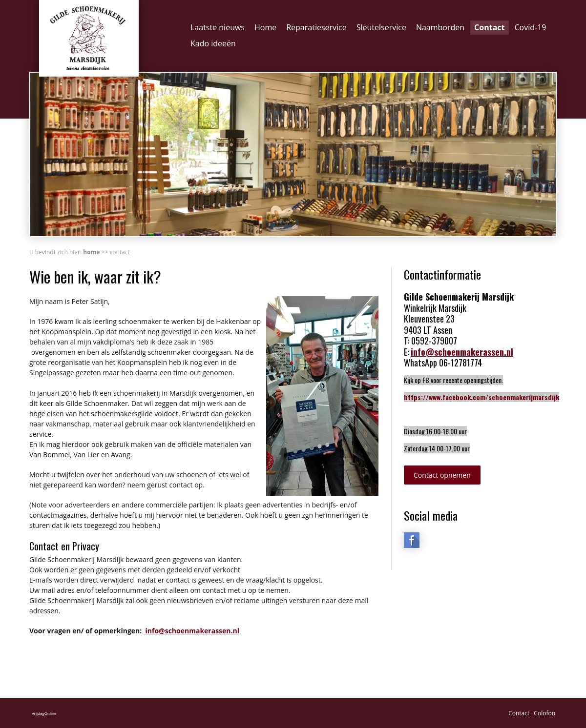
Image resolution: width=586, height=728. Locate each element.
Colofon (544, 713)
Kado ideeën (213, 43)
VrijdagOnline (44, 713)
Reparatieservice (316, 27)
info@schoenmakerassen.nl (191, 631)
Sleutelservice (381, 27)
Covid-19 (531, 27)
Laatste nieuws (218, 27)
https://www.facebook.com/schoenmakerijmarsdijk (481, 397)
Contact (489, 27)
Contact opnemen (442, 475)
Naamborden (440, 27)
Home (265, 27)
